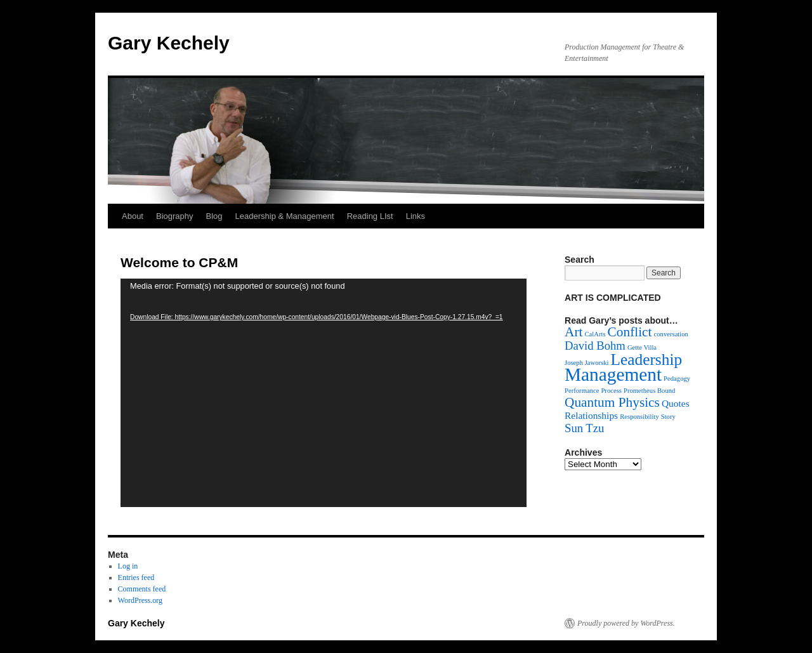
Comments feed (142, 589)
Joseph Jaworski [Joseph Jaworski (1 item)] (587, 363)
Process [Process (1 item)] (611, 391)
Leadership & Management (285, 216)
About (133, 216)
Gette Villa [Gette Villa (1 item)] (642, 347)
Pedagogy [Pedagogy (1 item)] (677, 379)
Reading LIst (370, 216)
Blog (214, 216)
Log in (128, 566)
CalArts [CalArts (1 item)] (595, 334)
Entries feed (136, 577)
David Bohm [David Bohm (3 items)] (595, 346)
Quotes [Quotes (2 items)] (676, 403)
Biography (175, 216)
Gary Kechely (169, 43)
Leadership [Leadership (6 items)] (647, 359)
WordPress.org (140, 600)
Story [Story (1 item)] (668, 417)
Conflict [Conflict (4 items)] (630, 332)
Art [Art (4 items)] (573, 332)
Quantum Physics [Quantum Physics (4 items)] (612, 402)
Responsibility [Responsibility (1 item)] (639, 417)
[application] (324, 393)
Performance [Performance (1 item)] (582, 391)
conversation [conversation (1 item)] (671, 334)
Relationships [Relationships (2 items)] (591, 415)
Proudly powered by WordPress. (626, 623)
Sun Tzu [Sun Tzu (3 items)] (584, 428)
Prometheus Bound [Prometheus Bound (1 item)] (649, 391)
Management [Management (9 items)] (613, 374)
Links (416, 216)
